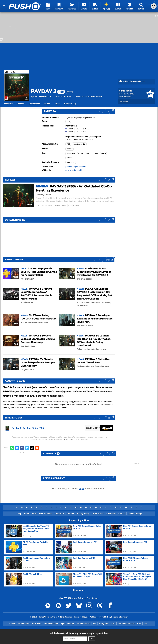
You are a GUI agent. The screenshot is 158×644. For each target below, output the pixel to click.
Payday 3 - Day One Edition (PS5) (28, 428)
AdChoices (94, 617)
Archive (122, 514)
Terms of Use (98, 514)
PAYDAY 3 (48, 91)
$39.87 (89, 428)
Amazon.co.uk (107, 428)
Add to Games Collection (132, 82)
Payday (70, 149)
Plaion (64, 205)
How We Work (45, 514)
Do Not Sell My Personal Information (114, 617)
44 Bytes (85, 617)
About (27, 514)
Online (81, 154)
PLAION (68, 96)
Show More (79, 590)
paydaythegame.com (76, 167)
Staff (34, 514)
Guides (47, 104)
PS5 (70, 205)
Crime (103, 154)
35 (30, 205)
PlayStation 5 (45, 96)
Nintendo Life (24, 624)
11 (16, 297)
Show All (109, 260)
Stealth (69, 158)
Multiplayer (71, 154)
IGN (94, 624)
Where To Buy (70, 104)
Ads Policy (111, 514)
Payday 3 (77, 205)
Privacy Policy (83, 514)
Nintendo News (83, 624)
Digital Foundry (67, 624)
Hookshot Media (43, 617)
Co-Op (89, 154)
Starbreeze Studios (94, 96)
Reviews (21, 104)
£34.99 (96, 428)
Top (19, 514)
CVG (139, 624)
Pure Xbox (37, 624)
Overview (8, 104)
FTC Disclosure (68, 439)
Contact (70, 514)
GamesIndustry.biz (126, 624)
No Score (124, 102)
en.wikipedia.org (74, 170)
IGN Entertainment (65, 617)
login (81, 489)
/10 (132, 94)
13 (72, 344)
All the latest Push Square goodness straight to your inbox (79, 633)
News (57, 104)
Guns (96, 154)
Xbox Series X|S (79, 144)
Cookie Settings (135, 514)
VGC (113, 624)
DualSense (71, 162)
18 (15, 368)
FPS (68, 121)
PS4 (68, 144)
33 (15, 277)
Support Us (59, 514)
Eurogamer (104, 624)
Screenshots (34, 104)
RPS (146, 624)
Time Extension (51, 624)
